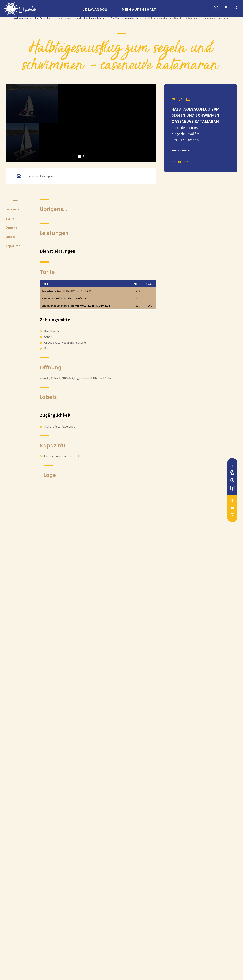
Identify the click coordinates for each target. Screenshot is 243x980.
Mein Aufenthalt (139, 9)
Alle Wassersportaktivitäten (127, 24)
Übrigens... (13, 319)
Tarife (10, 338)
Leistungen (13, 328)
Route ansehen (181, 157)
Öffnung (11, 347)
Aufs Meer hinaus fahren (91, 24)
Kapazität (13, 365)
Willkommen (21, 24)
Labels (10, 356)
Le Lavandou (95, 9)
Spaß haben (65, 24)
